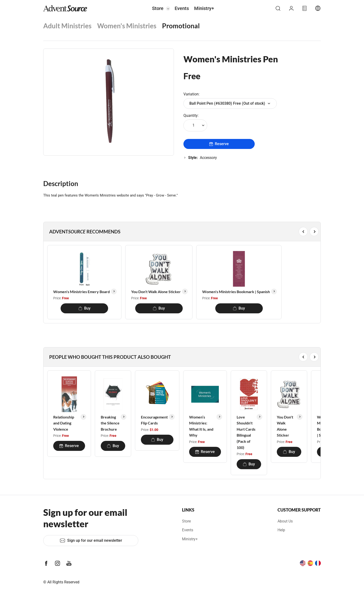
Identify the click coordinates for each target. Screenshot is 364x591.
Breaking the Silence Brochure (110, 423)
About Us (285, 521)
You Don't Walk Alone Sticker (156, 292)
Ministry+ (204, 8)
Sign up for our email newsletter (91, 541)
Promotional (181, 26)
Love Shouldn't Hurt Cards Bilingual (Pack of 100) (246, 432)
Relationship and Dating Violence (64, 423)
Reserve (219, 144)
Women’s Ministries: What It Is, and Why (201, 426)
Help (281, 530)
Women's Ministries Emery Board (81, 292)
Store (158, 8)
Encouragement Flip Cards (154, 420)
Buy (84, 308)
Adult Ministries (67, 26)
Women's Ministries (127, 26)
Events (182, 8)
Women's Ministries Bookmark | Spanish (236, 292)
